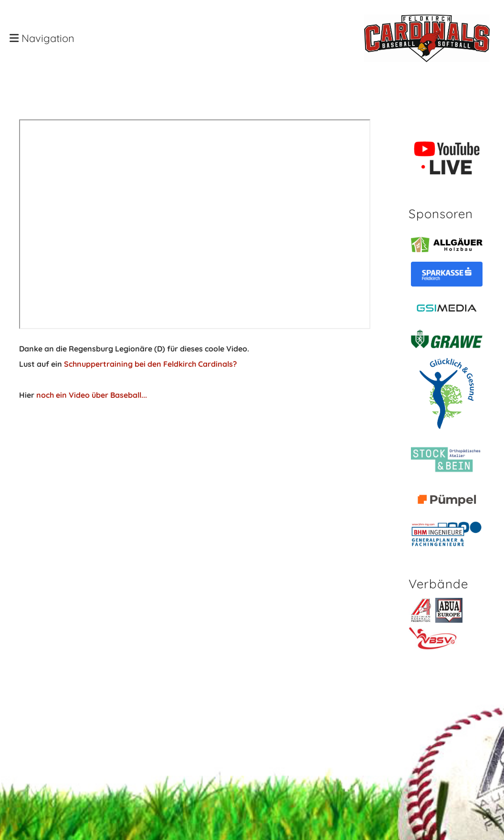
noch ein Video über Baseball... (92, 395)
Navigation (42, 38)
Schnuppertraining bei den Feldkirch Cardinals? (150, 364)
